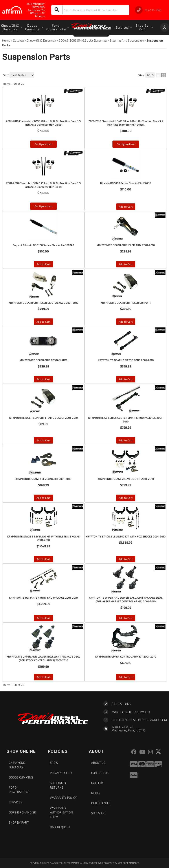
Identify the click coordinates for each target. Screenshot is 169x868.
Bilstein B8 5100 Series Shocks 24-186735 (126, 183)
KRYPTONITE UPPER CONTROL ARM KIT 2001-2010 (126, 656)
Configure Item (43, 144)
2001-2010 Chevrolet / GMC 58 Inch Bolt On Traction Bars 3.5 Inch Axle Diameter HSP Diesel (43, 123)
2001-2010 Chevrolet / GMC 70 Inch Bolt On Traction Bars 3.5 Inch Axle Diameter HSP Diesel (126, 123)
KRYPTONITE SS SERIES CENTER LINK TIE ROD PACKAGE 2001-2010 (126, 419)
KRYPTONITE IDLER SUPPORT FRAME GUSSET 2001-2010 (43, 418)
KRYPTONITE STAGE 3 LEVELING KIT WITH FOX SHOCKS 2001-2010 (126, 536)
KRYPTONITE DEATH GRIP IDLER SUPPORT (126, 303)
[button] (90, 10)
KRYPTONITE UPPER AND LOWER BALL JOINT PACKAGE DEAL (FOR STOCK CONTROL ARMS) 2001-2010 (43, 658)
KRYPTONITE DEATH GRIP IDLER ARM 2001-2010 (126, 245)
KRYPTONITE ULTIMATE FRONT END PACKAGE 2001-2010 (43, 598)
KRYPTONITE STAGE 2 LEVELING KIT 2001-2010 (126, 479)
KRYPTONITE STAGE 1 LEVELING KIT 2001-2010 (43, 479)
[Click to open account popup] (165, 27)
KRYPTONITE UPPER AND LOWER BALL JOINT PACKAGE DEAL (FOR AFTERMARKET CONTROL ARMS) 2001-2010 (126, 599)
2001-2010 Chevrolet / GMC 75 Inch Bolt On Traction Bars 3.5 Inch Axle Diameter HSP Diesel (43, 185)
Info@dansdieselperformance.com (139, 720)
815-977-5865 (121, 704)
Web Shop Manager (128, 863)
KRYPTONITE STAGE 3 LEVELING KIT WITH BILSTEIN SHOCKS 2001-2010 (43, 538)
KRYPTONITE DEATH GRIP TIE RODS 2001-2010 (126, 360)
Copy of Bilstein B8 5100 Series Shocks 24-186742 (43, 245)
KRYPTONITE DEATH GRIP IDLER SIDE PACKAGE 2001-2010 (43, 303)
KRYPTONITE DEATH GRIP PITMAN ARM (43, 360)
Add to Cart (126, 206)
